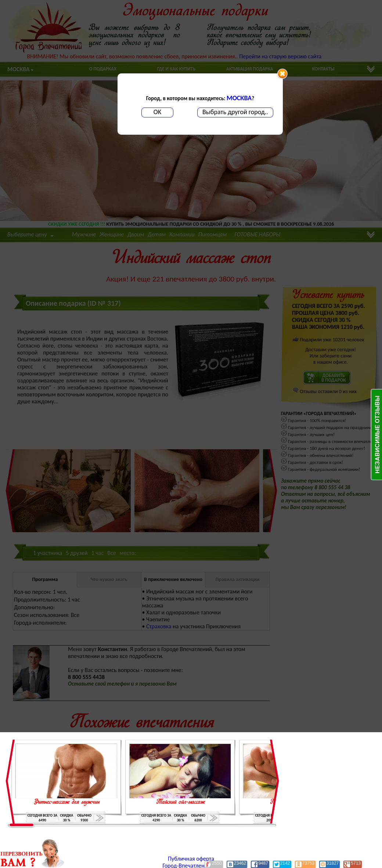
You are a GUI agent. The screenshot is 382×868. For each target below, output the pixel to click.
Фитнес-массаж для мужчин (66, 802)
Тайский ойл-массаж (181, 802)
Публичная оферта (191, 859)
